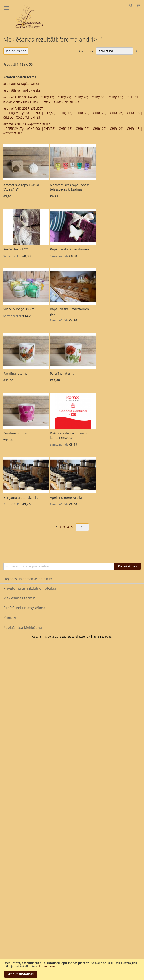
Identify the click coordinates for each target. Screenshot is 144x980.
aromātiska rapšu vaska (21, 84)
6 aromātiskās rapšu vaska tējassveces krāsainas (70, 187)
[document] (72, 970)
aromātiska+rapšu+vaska (22, 90)
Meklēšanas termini (20, 598)
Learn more (47, 966)
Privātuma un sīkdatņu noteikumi (31, 588)
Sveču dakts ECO (16, 249)
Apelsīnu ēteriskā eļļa (66, 498)
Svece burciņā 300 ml (19, 309)
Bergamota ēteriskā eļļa (21, 498)
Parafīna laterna (15, 373)
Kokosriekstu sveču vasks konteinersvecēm (69, 435)
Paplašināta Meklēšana (23, 628)
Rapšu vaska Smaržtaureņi (70, 249)
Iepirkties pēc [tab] (16, 51)
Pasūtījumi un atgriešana (24, 608)
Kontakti (10, 618)
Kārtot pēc (86, 51)
